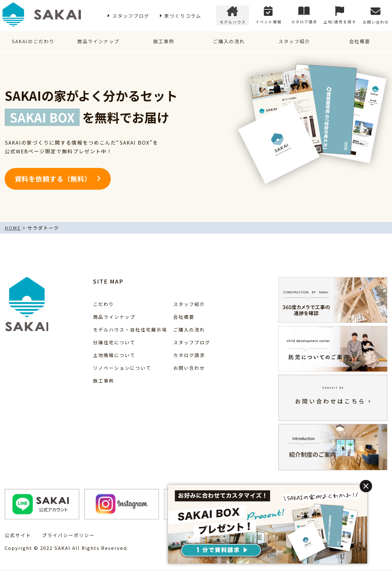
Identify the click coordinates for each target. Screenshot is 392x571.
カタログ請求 (304, 16)
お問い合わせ (376, 16)
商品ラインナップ (98, 42)
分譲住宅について (114, 343)
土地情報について (114, 356)
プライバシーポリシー (68, 536)
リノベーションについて (122, 369)
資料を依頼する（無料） (53, 180)
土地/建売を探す (340, 16)
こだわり (104, 305)
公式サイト (18, 536)
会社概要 (359, 42)
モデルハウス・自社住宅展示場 (130, 330)
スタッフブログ (131, 16)
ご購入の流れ (229, 42)
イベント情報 (268, 16)
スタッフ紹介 (294, 42)
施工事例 (163, 42)
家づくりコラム (183, 16)
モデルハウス (233, 16)
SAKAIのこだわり (33, 42)
